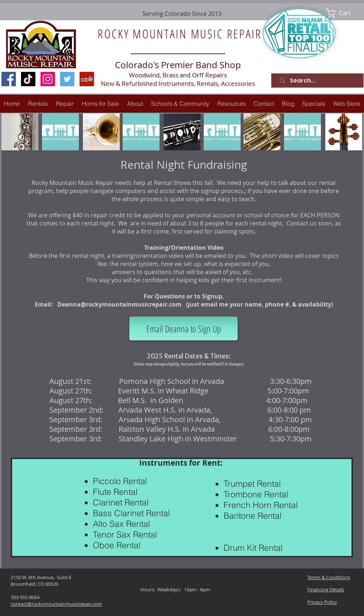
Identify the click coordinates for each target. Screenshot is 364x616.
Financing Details (326, 589)
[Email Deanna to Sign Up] (183, 328)
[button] (65, 104)
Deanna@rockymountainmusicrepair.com (120, 304)
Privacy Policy (322, 602)
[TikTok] (28, 79)
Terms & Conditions (329, 577)
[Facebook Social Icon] (9, 79)
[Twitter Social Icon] (67, 79)
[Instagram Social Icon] (48, 79)
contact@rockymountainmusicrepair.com (56, 604)
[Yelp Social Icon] (87, 79)
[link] (344, 13)
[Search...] (319, 80)
